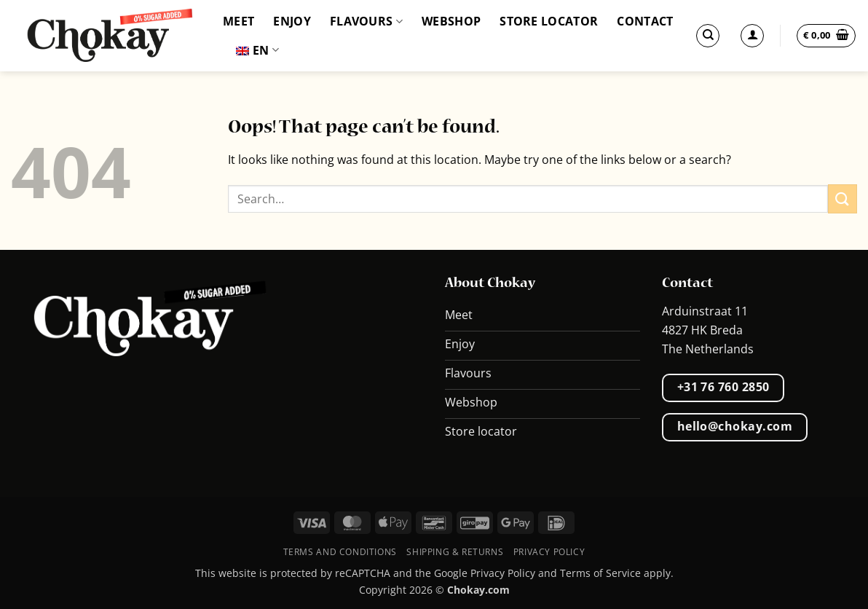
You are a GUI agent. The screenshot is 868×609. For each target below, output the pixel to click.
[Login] (752, 36)
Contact (645, 21)
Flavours (366, 21)
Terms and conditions (340, 552)
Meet (238, 21)
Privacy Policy (549, 552)
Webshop (451, 21)
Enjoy (292, 21)
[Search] (708, 36)
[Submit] (843, 199)
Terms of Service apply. (617, 573)
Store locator (549, 21)
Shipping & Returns (455, 552)
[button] (826, 36)
